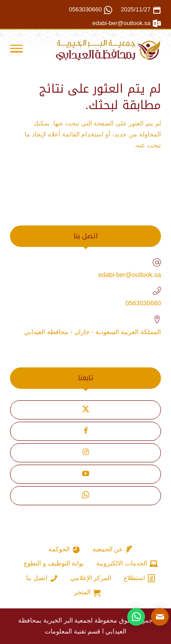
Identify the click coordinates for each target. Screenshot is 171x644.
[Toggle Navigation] (16, 50)
